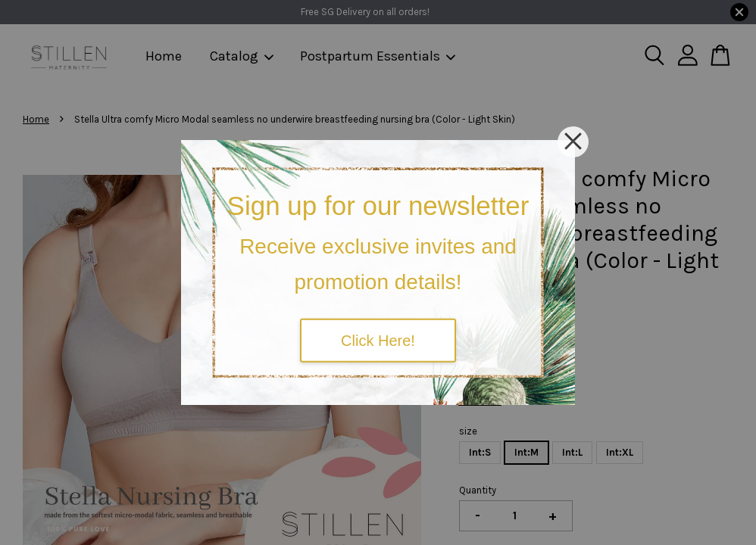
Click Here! (378, 340)
